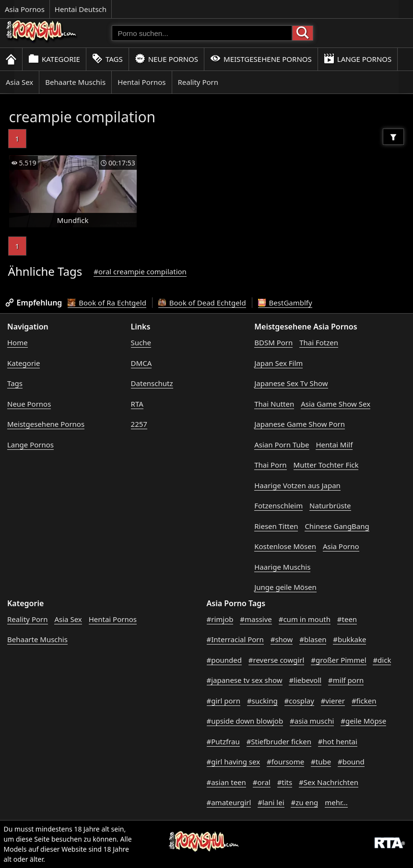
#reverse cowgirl (277, 660)
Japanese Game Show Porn (300, 424)
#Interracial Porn (235, 639)
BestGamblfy (285, 303)
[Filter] (393, 137)
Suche (141, 342)
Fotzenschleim (278, 505)
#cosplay (299, 701)
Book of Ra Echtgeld (107, 303)
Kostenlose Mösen (285, 546)
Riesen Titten (276, 526)
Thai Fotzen (319, 342)
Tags (107, 59)
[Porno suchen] (202, 33)
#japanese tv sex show (245, 680)
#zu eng (304, 802)
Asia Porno (341, 546)
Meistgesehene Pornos (261, 59)
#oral (262, 782)
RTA (137, 404)
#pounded (224, 660)
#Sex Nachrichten (329, 782)
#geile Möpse (363, 721)
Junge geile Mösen (285, 587)
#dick (382, 660)
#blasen (313, 639)
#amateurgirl (229, 802)
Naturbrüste (330, 505)
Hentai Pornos (142, 82)
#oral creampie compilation (140, 271)
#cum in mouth (305, 619)
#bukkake (349, 639)
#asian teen (226, 782)
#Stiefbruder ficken (279, 741)
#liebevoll (305, 680)
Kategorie (54, 59)
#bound (351, 762)
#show (282, 639)
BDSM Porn (273, 342)
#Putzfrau (223, 741)
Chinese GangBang (337, 526)
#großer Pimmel (338, 660)
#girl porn (224, 701)
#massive (256, 619)
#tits (285, 782)
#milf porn (346, 680)
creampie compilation (83, 117)
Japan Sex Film (278, 363)
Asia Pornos (25, 9)
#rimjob (220, 619)
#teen (347, 619)
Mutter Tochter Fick (326, 465)
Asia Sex (19, 82)
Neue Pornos (166, 59)
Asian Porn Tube (282, 445)
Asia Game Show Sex (336, 404)
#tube (321, 762)
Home (18, 342)
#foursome (285, 762)
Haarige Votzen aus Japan (297, 485)
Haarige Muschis (282, 567)
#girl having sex (234, 762)
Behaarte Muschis (75, 82)
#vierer (333, 701)
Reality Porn (198, 82)
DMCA (142, 363)
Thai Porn (270, 465)
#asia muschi (312, 721)
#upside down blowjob (245, 721)
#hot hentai (338, 741)
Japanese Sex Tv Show (291, 383)
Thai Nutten (274, 404)
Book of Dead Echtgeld (202, 303)
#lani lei (271, 802)
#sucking (262, 701)
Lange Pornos (358, 59)
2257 (139, 424)
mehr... (336, 802)
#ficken (364, 701)
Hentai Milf (334, 445)
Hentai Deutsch (81, 9)
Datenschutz (152, 383)
